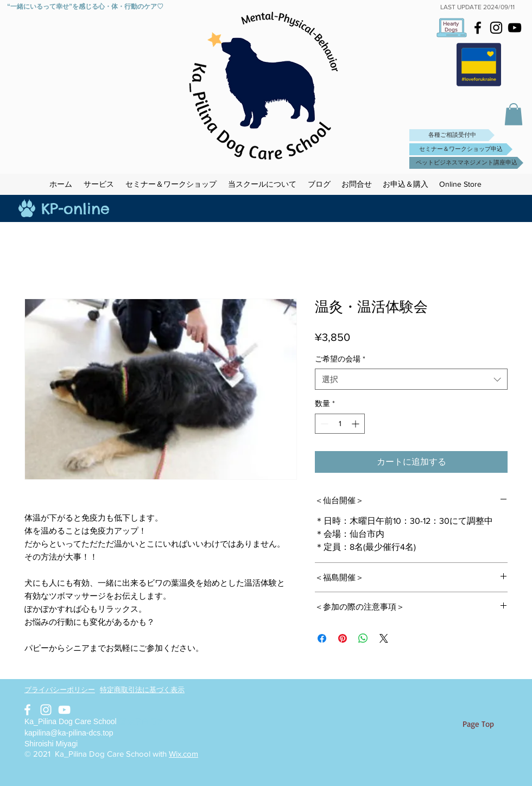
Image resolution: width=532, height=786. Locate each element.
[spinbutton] (340, 424)
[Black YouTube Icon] (515, 28)
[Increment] (356, 424)
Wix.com (183, 754)
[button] (514, 114)
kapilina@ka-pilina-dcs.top (69, 733)
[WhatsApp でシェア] (363, 638)
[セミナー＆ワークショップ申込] (461, 149)
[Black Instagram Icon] (496, 28)
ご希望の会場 (340, 359)
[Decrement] (323, 424)
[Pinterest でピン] (343, 638)
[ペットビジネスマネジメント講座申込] (466, 163)
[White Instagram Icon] (46, 710)
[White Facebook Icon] (27, 710)
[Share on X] (384, 638)
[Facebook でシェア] (322, 638)
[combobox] (411, 379)
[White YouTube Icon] (64, 710)
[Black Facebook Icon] (478, 28)
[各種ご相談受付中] (452, 135)
